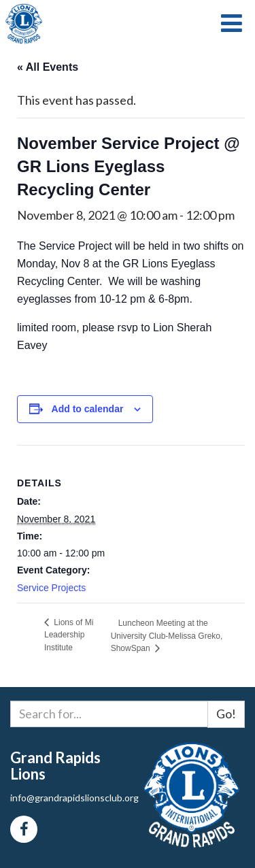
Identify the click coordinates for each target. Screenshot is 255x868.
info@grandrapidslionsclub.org (74, 798)
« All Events (48, 67)
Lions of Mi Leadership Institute (69, 635)
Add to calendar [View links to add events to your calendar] (88, 409)
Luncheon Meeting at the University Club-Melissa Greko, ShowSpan (167, 635)
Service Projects (51, 588)
